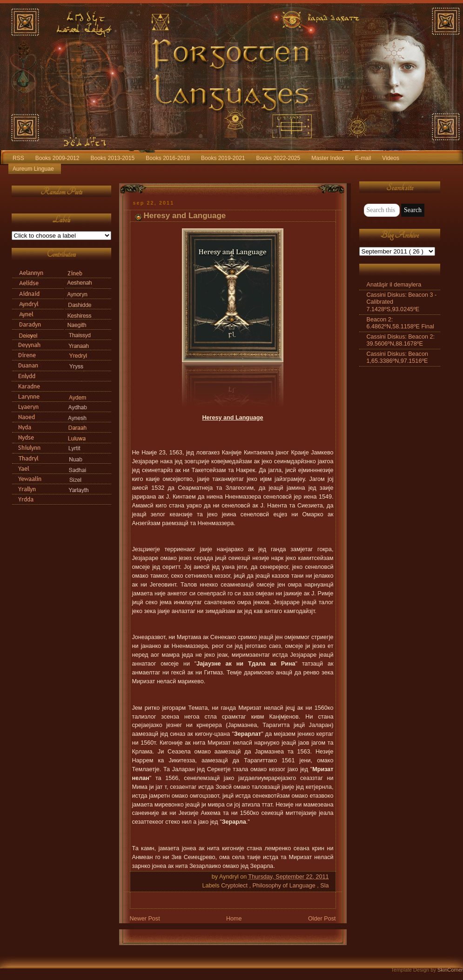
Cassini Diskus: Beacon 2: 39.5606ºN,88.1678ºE (401, 340)
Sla (324, 886)
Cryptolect (235, 886)
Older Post (322, 919)
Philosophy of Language (285, 886)
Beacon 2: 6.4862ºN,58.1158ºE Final (400, 323)
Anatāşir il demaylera (394, 285)
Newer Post (145, 919)
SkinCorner (450, 970)
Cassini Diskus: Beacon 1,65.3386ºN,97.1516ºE (397, 357)
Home (234, 919)
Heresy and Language (185, 216)
